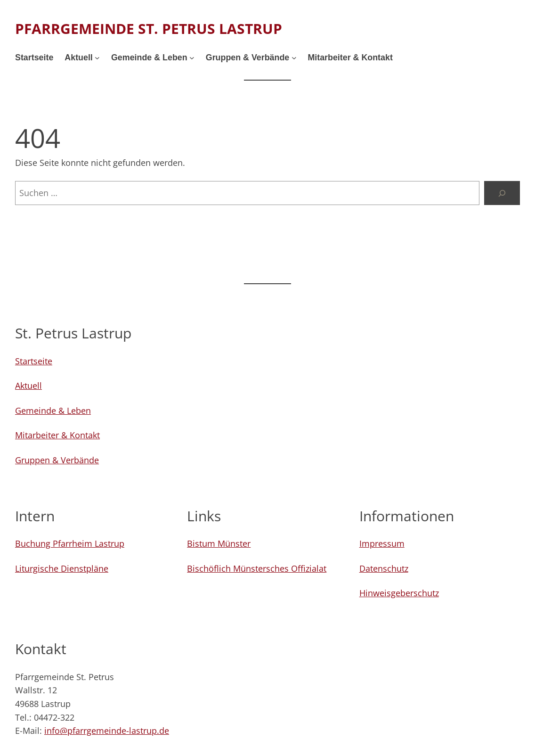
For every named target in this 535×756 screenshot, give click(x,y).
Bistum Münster (219, 543)
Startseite (34, 361)
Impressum (382, 543)
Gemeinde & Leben (53, 411)
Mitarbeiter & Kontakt (57, 435)
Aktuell (28, 386)
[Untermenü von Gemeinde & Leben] (192, 58)
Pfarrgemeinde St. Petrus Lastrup (149, 29)
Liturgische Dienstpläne (62, 568)
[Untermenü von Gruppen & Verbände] (294, 58)
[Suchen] (502, 193)
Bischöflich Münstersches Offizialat (257, 568)
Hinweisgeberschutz (399, 593)
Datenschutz (384, 568)
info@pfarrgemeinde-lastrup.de (107, 731)
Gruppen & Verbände (57, 460)
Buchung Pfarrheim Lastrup (70, 543)
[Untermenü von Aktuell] (97, 58)
